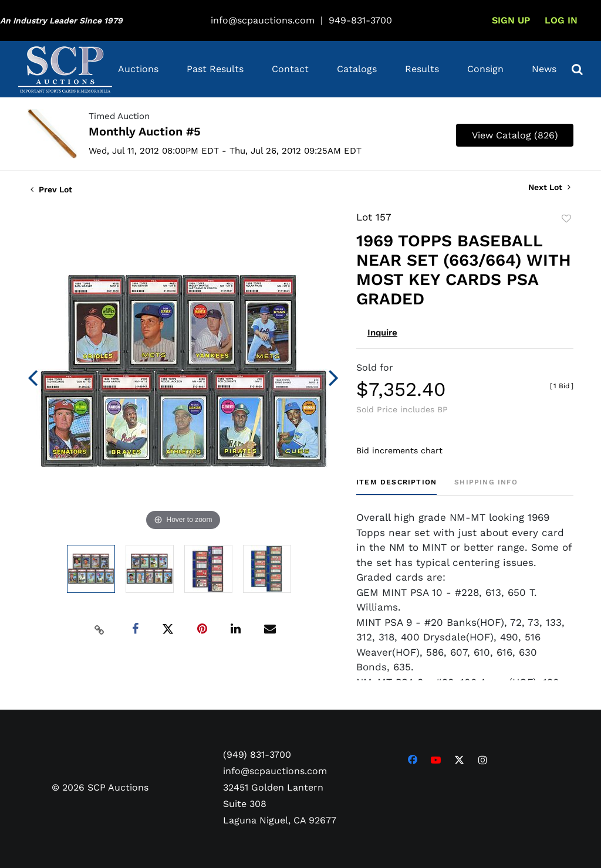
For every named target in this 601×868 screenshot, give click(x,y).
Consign (485, 69)
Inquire (382, 333)
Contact (290, 69)
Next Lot (549, 187)
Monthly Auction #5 (145, 131)
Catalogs (357, 69)
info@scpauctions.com (263, 20)
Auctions (138, 69)
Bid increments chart (399, 450)
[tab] (396, 486)
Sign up (511, 20)
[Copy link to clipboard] (100, 629)
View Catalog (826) (515, 135)
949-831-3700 (360, 20)
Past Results (215, 69)
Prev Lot (51, 189)
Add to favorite (566, 219)
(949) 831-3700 (257, 755)
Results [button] (422, 69)
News (544, 69)
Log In (561, 20)
